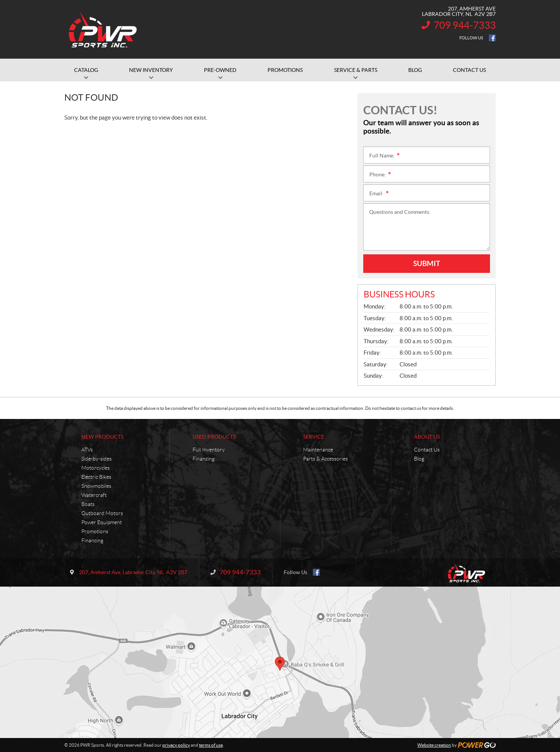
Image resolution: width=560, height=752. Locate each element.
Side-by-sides (96, 459)
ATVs (87, 450)
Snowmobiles (96, 486)
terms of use (211, 745)
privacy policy (176, 745)
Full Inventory (209, 450)
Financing (92, 540)
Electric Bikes (96, 477)
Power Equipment (102, 522)
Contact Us (427, 450)
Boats (88, 504)
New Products (102, 437)
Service (314, 437)
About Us (427, 437)
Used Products (214, 437)
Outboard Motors (102, 513)
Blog (419, 459)
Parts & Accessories (325, 459)
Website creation (434, 745)
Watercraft (94, 495)
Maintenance (318, 450)
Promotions (95, 531)
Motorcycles (96, 468)
